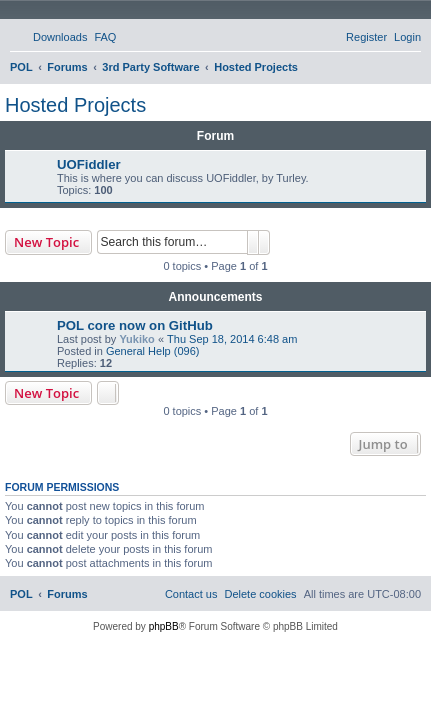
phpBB (164, 626)
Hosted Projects (75, 105)
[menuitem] (51, 37)
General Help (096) (153, 351)
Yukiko (136, 339)
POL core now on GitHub (135, 325)
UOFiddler (89, 164)
